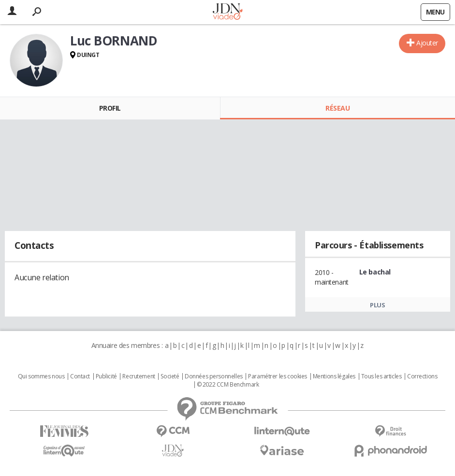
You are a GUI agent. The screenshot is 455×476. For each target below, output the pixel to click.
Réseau (338, 108)
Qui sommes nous (41, 376)
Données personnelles (214, 376)
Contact (80, 376)
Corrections (422, 376)
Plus (377, 305)
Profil (110, 108)
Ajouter (427, 43)
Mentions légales (334, 376)
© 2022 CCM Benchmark (228, 385)
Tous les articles (382, 376)
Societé (170, 376)
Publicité (106, 376)
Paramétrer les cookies (278, 376)
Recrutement (139, 376)
